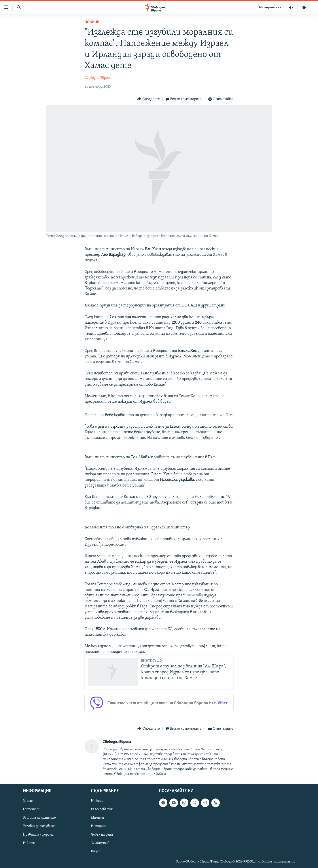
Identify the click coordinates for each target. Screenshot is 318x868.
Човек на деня (102, 834)
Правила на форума (38, 834)
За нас (28, 801)
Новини (92, 22)
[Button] (148, 99)
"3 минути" (100, 843)
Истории (98, 826)
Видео (96, 851)
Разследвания (102, 809)
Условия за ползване (39, 826)
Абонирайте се (270, 8)
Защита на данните (39, 818)
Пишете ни (32, 809)
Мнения (97, 818)
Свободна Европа (98, 78)
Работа (29, 843)
